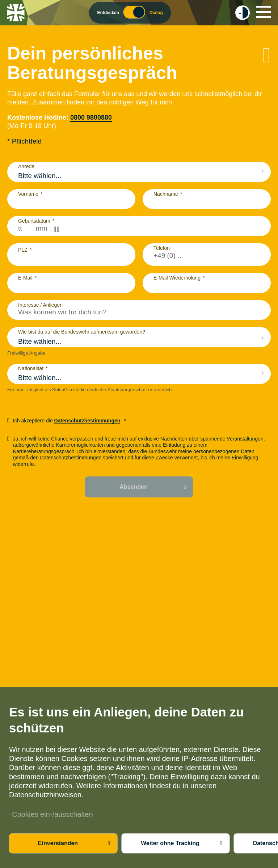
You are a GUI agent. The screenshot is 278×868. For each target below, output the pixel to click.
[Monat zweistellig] (42, 228)
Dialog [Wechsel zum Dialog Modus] (156, 13)
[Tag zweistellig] (24, 228)
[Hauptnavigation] (264, 12)
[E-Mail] (71, 285)
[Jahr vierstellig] (62, 228)
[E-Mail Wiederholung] (207, 285)
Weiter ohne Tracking (170, 843)
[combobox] (139, 176)
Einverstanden (58, 843)
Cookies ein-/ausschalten (51, 814)
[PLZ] (71, 258)
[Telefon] (207, 256)
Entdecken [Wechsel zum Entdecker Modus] (108, 13)
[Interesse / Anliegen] (139, 312)
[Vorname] (71, 201)
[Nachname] (207, 201)
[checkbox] (243, 13)
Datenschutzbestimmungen (87, 421)
